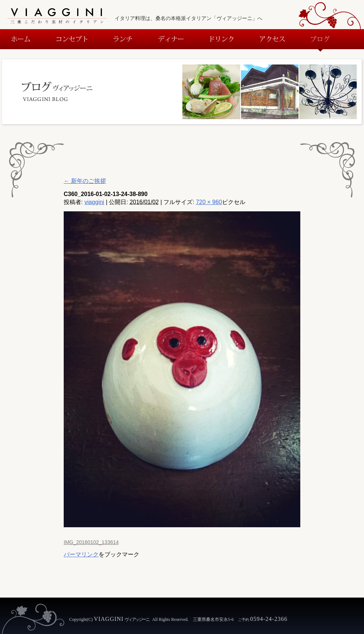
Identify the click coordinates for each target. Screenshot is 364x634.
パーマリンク (81, 554)
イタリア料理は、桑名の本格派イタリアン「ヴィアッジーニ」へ (189, 18)
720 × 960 (209, 202)
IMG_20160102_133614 (91, 542)
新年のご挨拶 (85, 181)
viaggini (94, 202)
